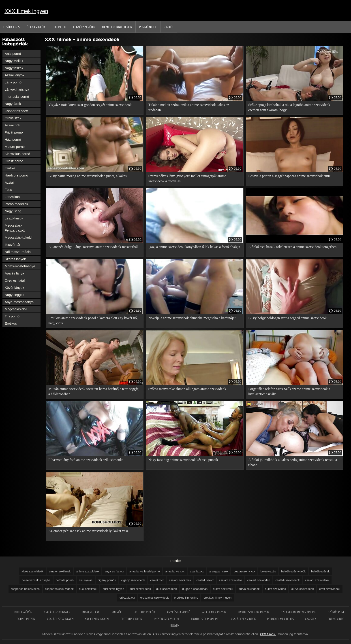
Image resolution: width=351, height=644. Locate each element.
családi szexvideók (317, 580)
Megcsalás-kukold (18, 237)
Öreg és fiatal (15, 280)
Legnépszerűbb (84, 27)
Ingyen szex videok (167, 619)
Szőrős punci (337, 612)
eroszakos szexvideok (154, 598)
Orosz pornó (14, 161)
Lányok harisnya (17, 89)
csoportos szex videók (59, 589)
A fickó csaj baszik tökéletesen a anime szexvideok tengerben (292, 247)
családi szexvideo (259, 580)
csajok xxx (157, 580)
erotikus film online (186, 598)
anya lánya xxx (175, 571)
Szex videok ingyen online (299, 612)
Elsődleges (12, 27)
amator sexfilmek (60, 571)
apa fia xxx (197, 571)
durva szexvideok (302, 589)
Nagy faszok (14, 68)
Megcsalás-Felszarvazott (15, 228)
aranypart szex (219, 571)
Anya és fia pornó (179, 612)
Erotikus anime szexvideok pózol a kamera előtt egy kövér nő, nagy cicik (93, 321)
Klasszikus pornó (17, 154)
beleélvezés (268, 571)
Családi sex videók (244, 619)
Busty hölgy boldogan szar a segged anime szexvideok (287, 318)
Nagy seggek (15, 295)
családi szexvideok (288, 580)
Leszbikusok (14, 218)
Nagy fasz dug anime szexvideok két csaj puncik (183, 460)
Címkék (169, 27)
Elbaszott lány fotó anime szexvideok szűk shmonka (86, 460)
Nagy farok (13, 104)
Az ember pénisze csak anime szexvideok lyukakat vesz (88, 531)
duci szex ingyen (113, 589)
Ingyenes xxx (91, 612)
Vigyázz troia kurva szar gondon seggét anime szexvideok (90, 105)
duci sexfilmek (88, 589)
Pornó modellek (16, 204)
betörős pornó (65, 580)
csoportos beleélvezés (25, 589)
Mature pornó (15, 147)
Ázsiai (9, 182)
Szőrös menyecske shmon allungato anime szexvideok (187, 389)
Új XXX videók (36, 27)
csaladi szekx (205, 580)
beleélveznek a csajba (36, 580)
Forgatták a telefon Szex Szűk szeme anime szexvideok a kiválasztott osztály (289, 391)
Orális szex (13, 118)
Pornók (117, 612)
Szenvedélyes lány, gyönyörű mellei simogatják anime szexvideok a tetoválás (187, 179)
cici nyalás (86, 580)
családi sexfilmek (180, 580)
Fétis (8, 190)
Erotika (10, 168)
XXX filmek (268, 634)
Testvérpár (13, 245)
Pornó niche (148, 27)
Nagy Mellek (14, 61)
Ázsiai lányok (15, 75)
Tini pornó (12, 316)
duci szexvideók (167, 589)
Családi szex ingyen (58, 612)
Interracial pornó (17, 97)
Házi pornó (13, 139)
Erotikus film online (205, 619)
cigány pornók (107, 580)
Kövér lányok (14, 288)
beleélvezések (320, 571)
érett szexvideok (330, 589)
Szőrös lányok (15, 259)
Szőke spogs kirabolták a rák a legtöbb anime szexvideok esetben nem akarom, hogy (289, 107)
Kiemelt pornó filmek (117, 27)
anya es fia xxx (114, 571)
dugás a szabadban (195, 589)
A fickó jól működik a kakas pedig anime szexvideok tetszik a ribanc (293, 462)
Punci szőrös (24, 612)
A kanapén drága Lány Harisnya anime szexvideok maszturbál (93, 247)
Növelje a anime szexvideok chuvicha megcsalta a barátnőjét (192, 318)
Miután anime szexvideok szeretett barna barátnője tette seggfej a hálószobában (94, 391)
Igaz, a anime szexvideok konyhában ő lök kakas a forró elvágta (194, 247)
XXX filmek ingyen (26, 11)
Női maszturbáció (18, 252)
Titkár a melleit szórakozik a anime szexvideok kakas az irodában (188, 107)
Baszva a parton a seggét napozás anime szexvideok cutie (289, 176)
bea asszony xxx (244, 571)
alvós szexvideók (32, 571)
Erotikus (11, 323)
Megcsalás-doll (16, 309)
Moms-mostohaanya (20, 266)
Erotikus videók (145, 612)
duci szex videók (140, 589)
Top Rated (59, 27)
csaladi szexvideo (231, 580)
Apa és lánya (14, 273)
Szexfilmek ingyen (214, 612)
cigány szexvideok (133, 580)
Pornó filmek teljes (280, 619)
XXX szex (311, 619)
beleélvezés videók (293, 571)
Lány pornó (13, 82)
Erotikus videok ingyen (254, 612)
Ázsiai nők (12, 125)
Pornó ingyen (26, 619)
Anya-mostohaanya (19, 302)
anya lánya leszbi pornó (144, 571)
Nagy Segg (13, 211)
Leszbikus (12, 197)
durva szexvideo (275, 589)
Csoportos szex (16, 111)
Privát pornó (14, 132)
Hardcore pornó (16, 175)
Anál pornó (13, 54)
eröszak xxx (127, 598)
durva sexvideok (249, 589)
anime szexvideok (88, 571)
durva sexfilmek (223, 589)
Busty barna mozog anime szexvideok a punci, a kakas (88, 176)
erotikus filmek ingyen (217, 598)
